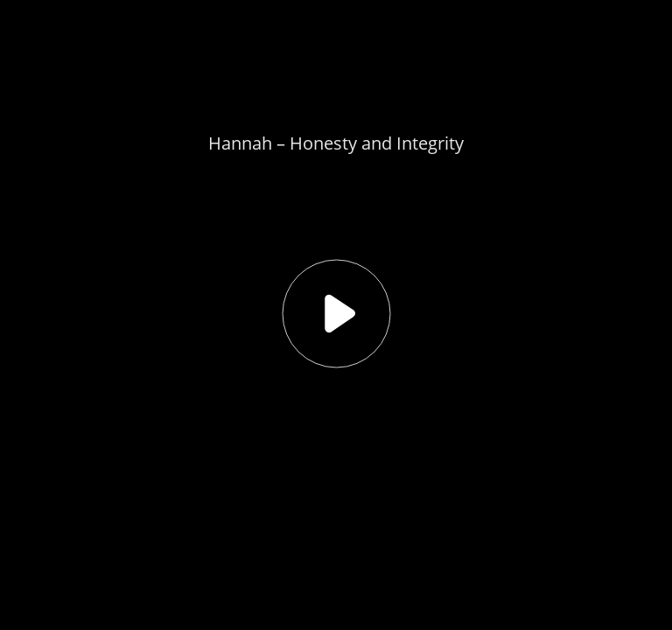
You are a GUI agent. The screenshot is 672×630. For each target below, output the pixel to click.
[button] (336, 315)
